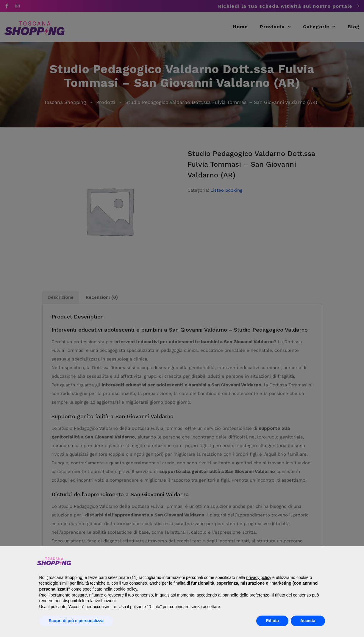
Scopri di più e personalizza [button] (76, 621)
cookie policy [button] (125, 589)
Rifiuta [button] (272, 621)
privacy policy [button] (259, 577)
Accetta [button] (308, 621)
